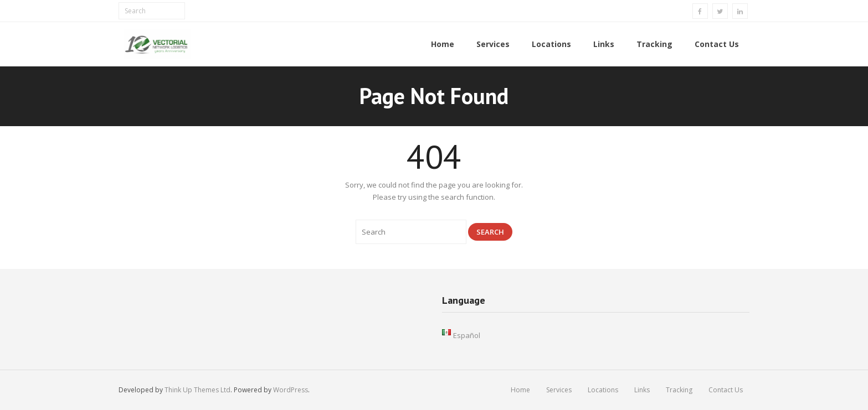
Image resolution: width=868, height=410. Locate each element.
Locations (603, 390)
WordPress (291, 390)
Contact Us (726, 390)
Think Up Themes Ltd (197, 390)
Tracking (679, 390)
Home (520, 390)
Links (642, 390)
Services (559, 390)
